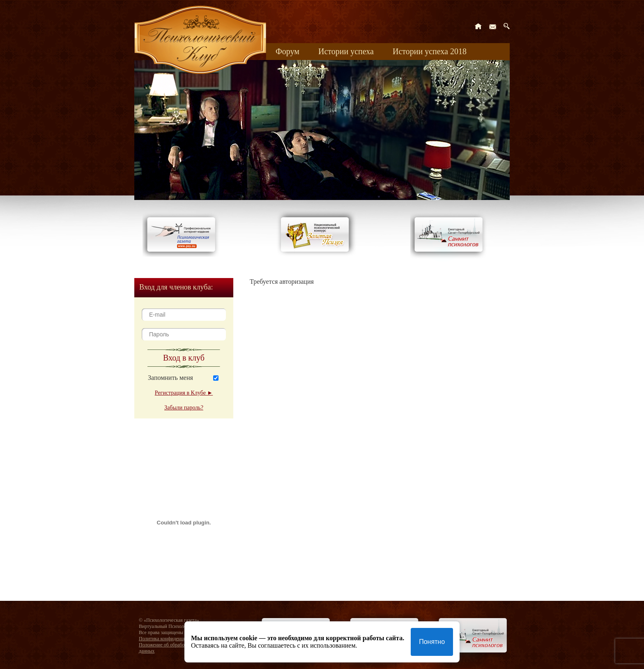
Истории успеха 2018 (430, 51)
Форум (287, 51)
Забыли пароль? (184, 408)
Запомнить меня (170, 378)
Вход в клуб (184, 358)
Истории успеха (346, 51)
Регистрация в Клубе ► (184, 393)
